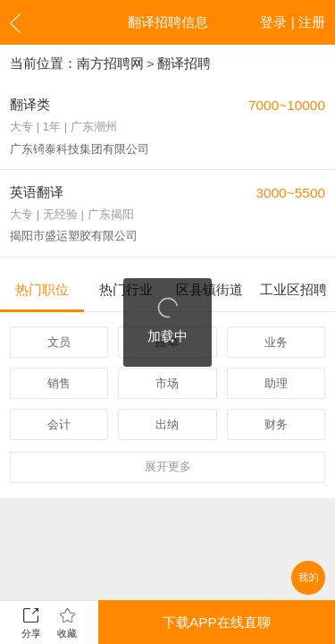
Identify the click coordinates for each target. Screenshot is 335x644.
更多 (168, 466)
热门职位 (42, 289)
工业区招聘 (293, 289)
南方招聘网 (110, 63)
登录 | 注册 (293, 22)
